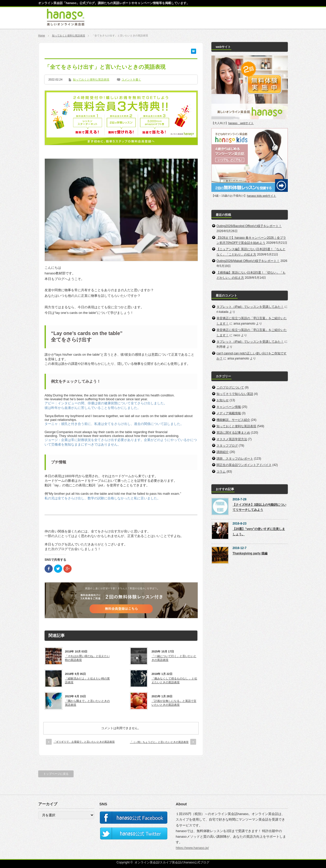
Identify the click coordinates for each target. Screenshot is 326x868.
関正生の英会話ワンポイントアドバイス (244, 465)
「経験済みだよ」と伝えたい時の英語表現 (87, 680)
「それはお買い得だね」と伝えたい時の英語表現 (87, 658)
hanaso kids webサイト (261, 196)
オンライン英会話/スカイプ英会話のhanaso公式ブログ (172, 862)
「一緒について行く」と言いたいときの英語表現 (174, 658)
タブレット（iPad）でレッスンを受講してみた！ (250, 307)
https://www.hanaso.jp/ (192, 848)
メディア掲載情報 (229, 413)
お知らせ (223, 400)
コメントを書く (131, 79)
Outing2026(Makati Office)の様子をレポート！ (248, 261)
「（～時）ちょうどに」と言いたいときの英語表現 (159, 742)
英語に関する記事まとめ (233, 433)
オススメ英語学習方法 (232, 439)
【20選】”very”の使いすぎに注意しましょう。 (259, 531)
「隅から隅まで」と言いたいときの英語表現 (87, 703)
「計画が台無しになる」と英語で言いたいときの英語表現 (174, 703)
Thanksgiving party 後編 (250, 553)
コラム (221, 472)
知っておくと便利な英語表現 (69, 36)
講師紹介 (223, 452)
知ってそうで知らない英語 (235, 394)
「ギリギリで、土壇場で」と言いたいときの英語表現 (84, 742)
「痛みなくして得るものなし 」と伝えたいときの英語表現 (174, 680)
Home (42, 36)
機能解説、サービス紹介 (233, 420)
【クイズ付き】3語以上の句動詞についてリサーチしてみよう (259, 507)
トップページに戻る (56, 774)
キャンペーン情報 (229, 407)
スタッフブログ (227, 446)
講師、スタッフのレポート (235, 459)
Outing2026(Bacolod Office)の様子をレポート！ (249, 226)
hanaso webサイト (241, 123)
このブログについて (230, 388)
